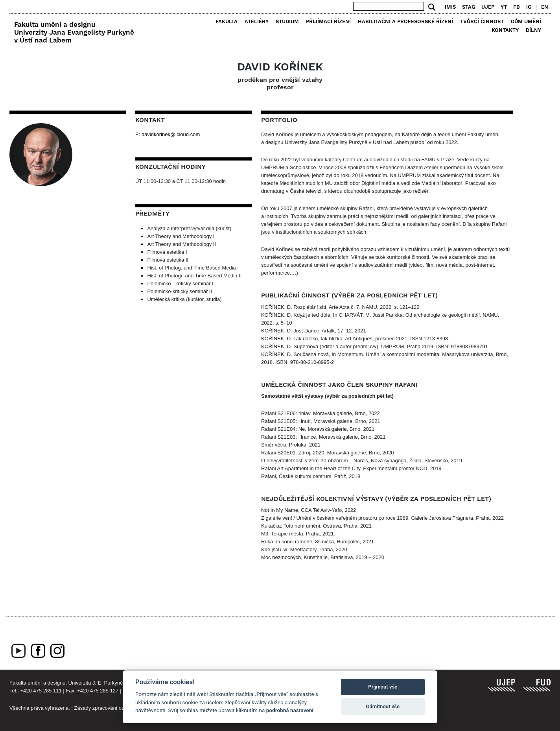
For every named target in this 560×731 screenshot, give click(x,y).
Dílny (533, 30)
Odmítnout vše (383, 706)
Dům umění (526, 21)
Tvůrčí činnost (482, 21)
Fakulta (227, 21)
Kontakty (505, 30)
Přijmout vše (383, 687)
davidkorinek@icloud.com (171, 134)
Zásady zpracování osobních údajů (114, 708)
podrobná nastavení (290, 710)
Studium (287, 21)
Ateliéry (257, 21)
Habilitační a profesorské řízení (405, 21)
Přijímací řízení (328, 21)
